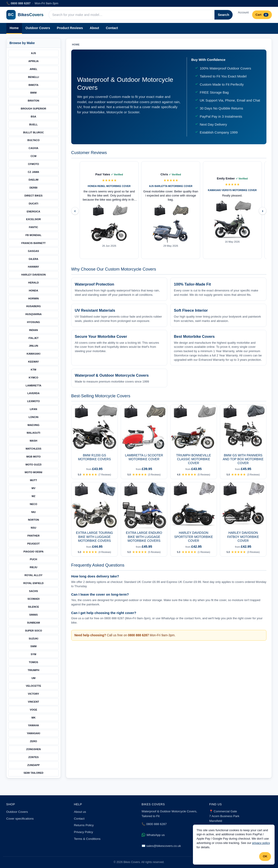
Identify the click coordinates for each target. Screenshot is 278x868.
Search (224, 15)
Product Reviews (70, 28)
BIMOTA (34, 85)
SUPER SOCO (33, 631)
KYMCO (34, 378)
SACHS (33, 591)
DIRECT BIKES (33, 196)
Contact (112, 28)
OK (265, 856)
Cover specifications (20, 819)
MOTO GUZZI (33, 465)
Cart (262, 15)
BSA (34, 117)
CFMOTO (33, 164)
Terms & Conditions (87, 839)
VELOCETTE (34, 686)
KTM (33, 370)
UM (34, 678)
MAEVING (33, 425)
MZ (33, 496)
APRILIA (33, 61)
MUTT (33, 480)
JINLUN (33, 346)
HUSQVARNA (34, 314)
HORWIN (33, 298)
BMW (33, 93)
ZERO (33, 741)
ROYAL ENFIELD (33, 583)
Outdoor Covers (38, 28)
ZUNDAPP (33, 765)
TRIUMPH (33, 670)
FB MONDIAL (33, 235)
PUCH (34, 559)
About (94, 28)
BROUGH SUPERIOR (34, 109)
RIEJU (33, 567)
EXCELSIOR (33, 219)
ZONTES (34, 757)
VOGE (33, 710)
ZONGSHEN (34, 749)
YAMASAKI (33, 733)
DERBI (33, 188)
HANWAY (33, 267)
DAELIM (33, 180)
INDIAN (33, 330)
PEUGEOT (33, 544)
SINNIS (34, 615)
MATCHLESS (33, 449)
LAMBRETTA (33, 386)
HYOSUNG (33, 322)
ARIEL (34, 69)
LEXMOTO (33, 401)
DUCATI (34, 204)
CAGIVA (33, 148)
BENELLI (33, 77)
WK (33, 718)
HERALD (33, 283)
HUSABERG (33, 306)
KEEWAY (34, 362)
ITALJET (33, 338)
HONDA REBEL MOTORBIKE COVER (109, 186)
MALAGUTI (33, 433)
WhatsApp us (153, 835)
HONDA (33, 291)
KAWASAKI (33, 354)
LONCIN (33, 417)
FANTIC (33, 227)
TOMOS (33, 662)
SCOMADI (33, 599)
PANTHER (34, 536)
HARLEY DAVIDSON (34, 275)
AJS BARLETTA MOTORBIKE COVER (171, 186)
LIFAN (33, 409)
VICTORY (33, 694)
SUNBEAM (33, 623)
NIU (33, 512)
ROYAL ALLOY (33, 575)
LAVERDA (34, 393)
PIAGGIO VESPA (33, 552)
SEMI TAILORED (33, 773)
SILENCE (33, 607)
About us (80, 812)
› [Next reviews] (263, 211)
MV (33, 488)
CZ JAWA (33, 172)
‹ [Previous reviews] (75, 211)
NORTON (33, 520)
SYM (33, 654)
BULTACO (33, 140)
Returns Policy (84, 825)
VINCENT (33, 702)
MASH (33, 441)
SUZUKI (34, 639)
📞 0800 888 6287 (154, 824)
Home (14, 28)
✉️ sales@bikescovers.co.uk (161, 846)
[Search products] (132, 15)
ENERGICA (33, 211)
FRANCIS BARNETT (33, 243)
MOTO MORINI (33, 472)
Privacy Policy (84, 832)
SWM (34, 646)
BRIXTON (33, 101)
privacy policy (261, 843)
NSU (34, 528)
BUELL (34, 124)
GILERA (33, 259)
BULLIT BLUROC (33, 132)
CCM (34, 156)
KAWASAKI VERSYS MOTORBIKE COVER (232, 190)
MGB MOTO (33, 457)
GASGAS (33, 251)
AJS (34, 53)
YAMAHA (33, 725)
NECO (33, 504)
